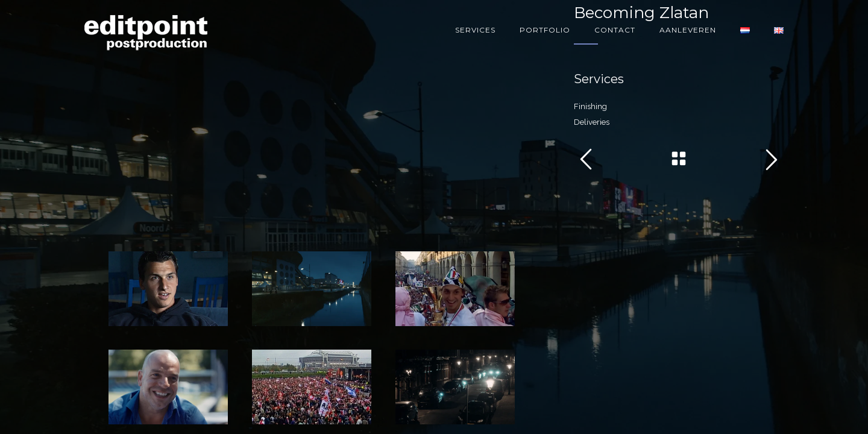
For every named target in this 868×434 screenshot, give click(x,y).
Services (475, 30)
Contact (615, 30)
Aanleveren (688, 30)
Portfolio (545, 30)
